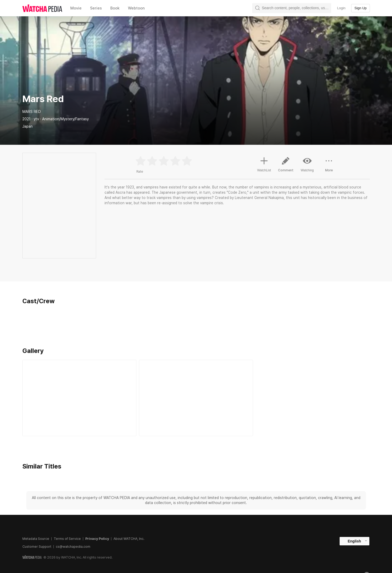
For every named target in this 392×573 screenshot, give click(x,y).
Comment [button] (286, 166)
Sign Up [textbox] (360, 8)
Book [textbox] (115, 8)
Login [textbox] (341, 8)
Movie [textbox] (76, 8)
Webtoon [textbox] (136, 8)
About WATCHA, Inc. (129, 539)
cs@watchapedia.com (73, 547)
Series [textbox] (96, 8)
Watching (307, 164)
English (354, 541)
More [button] (329, 166)
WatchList (264, 164)
